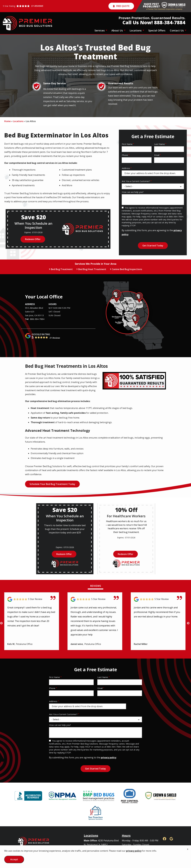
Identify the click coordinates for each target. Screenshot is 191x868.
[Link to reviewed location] (32, 599)
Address (126, 168)
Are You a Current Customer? (136, 181)
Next (188, 623)
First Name (127, 144)
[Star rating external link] (23, 6)
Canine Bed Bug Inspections (127, 269)
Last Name (160, 144)
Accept (14, 859)
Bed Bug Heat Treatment (92, 269)
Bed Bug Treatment (62, 269)
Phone (125, 155)
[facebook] (165, 838)
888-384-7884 (37, 319)
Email (157, 155)
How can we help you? (133, 192)
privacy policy (109, 757)
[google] (171, 838)
